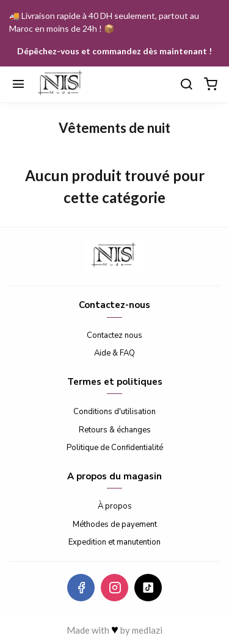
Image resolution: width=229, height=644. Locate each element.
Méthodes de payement (115, 524)
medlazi (147, 630)
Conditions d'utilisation (114, 412)
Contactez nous (114, 335)
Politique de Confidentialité (115, 448)
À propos (115, 506)
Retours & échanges (115, 430)
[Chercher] (186, 85)
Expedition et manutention (114, 542)
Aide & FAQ (114, 353)
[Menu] (18, 85)
